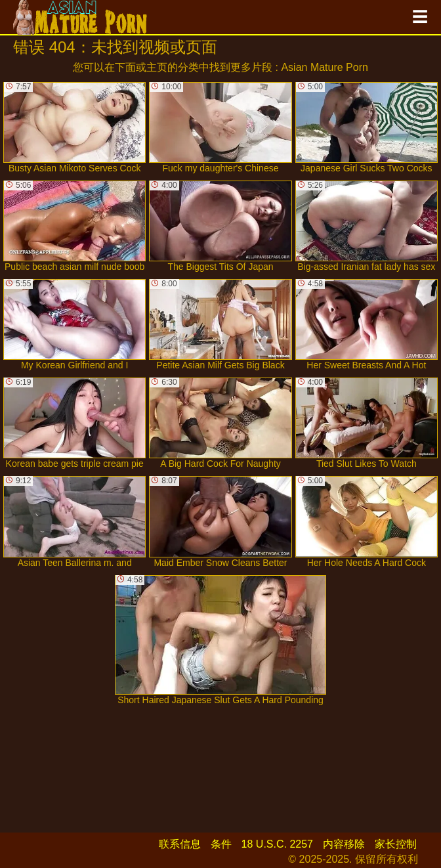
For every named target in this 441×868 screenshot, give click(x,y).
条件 (221, 844)
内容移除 (344, 844)
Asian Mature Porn (325, 67)
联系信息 (180, 844)
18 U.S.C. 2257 (277, 844)
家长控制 (396, 844)
